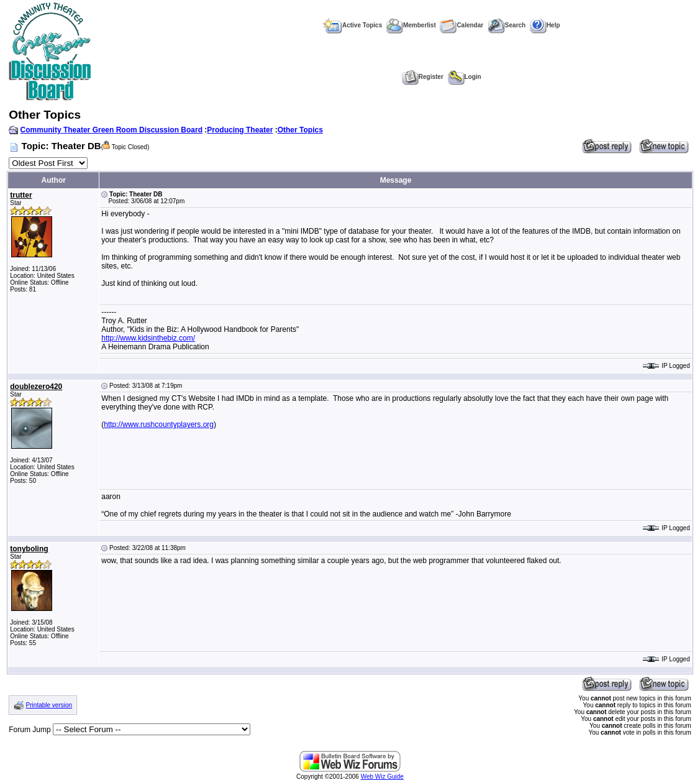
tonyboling (29, 549)
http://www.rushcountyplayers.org (159, 424)
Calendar (461, 25)
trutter (21, 195)
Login (465, 77)
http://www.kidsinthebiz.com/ (148, 338)
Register (423, 77)
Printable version (49, 705)
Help (545, 25)
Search (507, 25)
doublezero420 (36, 387)
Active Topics (352, 25)
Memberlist (411, 25)
